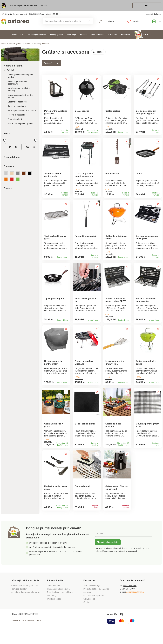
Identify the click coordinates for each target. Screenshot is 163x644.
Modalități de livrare (153, 14)
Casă (22, 35)
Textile (14, 35)
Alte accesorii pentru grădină (21, 123)
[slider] (5, 140)
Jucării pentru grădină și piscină (22, 110)
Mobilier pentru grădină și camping (19, 89)
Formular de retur (19, 600)
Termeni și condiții (92, 597)
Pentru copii (72, 35)
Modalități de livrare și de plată (25, 597)
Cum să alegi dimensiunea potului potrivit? (28, 5)
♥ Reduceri (113, 35)
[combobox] (64, 21)
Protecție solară (15, 119)
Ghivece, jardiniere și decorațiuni (17, 83)
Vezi (147, 6)
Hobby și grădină (56, 35)
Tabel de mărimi (54, 597)
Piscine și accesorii (16, 115)
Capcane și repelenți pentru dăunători (20, 96)
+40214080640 (34, 14)
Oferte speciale (54, 610)
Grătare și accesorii (17, 102)
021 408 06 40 (130, 597)
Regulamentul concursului (59, 600)
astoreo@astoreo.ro (135, 603)
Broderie (84, 35)
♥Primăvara (125, 35)
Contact (87, 613)
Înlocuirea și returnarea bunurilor (26, 603)
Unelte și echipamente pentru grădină (21, 76)
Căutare (90, 21)
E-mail (100, 545)
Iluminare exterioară (17, 106)
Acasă (4, 44)
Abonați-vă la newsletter (108, 553)
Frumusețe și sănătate (37, 35)
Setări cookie (89, 610)
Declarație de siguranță (94, 607)
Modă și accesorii (98, 35)
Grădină (28, 44)
